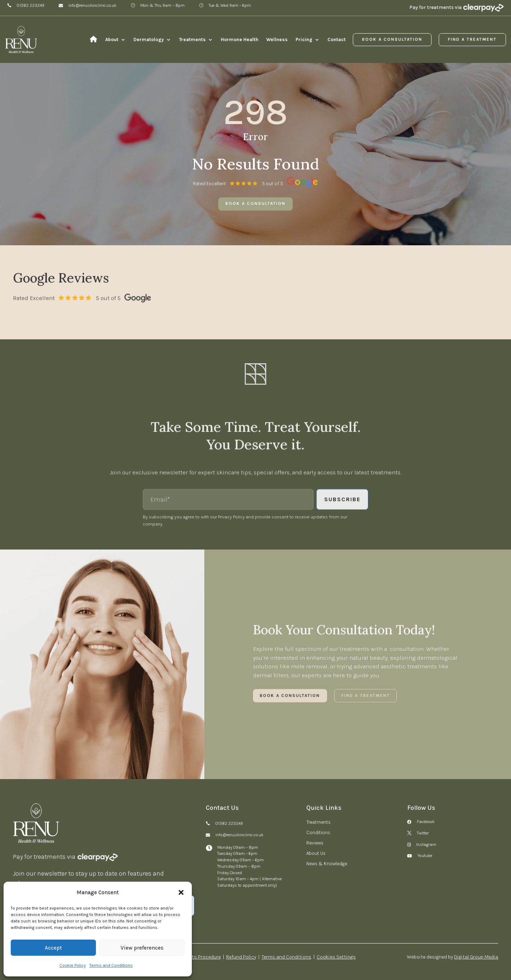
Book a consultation (255, 203)
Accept (53, 948)
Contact (337, 40)
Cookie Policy (73, 965)
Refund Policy (241, 957)
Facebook (426, 822)
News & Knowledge (327, 864)
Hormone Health (240, 40)
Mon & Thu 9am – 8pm (162, 6)
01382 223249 (31, 6)
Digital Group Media (476, 957)
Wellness (277, 40)
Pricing (304, 40)
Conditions (318, 833)
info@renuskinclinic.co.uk (92, 6)
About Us (316, 853)
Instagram (426, 845)
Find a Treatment (472, 39)
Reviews (315, 843)
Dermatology (149, 40)
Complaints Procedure (196, 957)
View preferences (142, 948)
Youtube (425, 856)
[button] (181, 892)
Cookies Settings (336, 957)
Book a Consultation (392, 39)
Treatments (192, 40)
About (112, 40)
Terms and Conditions (111, 965)
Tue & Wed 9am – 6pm (230, 6)
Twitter (423, 833)
